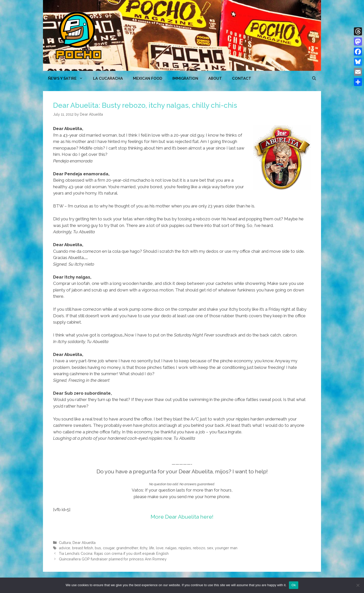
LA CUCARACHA (108, 78)
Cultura (65, 543)
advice (65, 548)
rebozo (199, 548)
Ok (294, 585)
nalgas (171, 548)
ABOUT (215, 78)
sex (210, 548)
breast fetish (83, 548)
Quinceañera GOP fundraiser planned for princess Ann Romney (113, 559)
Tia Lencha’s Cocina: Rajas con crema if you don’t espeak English (114, 553)
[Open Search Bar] (314, 78)
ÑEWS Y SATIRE (68, 78)
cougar (109, 548)
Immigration (185, 78)
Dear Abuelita (84, 543)
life (152, 548)
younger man (226, 548)
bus (98, 548)
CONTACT (242, 78)
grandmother (127, 548)
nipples (185, 548)
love (160, 548)
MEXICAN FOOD (148, 78)
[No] (358, 585)
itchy (144, 548)
